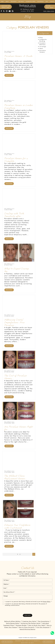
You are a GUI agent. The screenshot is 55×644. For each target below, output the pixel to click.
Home (2, 2)
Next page (34, 555)
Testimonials (40, 2)
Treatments (14, 2)
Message (27, 597)
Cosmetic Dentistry (43, 44)
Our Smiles (21, 2)
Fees (47, 2)
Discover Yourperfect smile (6, 7)
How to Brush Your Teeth (37, 625)
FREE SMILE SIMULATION (7, 642)
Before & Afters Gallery (13, 621)
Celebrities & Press (31, 2)
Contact (52, 2)
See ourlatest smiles (50, 7)
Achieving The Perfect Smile (31, 623)
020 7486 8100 (49, 11)
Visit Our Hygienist (43, 627)
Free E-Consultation (48, 642)
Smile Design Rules (13, 623)
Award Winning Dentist (27, 629)
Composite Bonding (43, 40)
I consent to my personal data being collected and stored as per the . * (28, 602)
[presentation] (27, 610)
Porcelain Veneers (43, 51)
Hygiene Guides (21, 625)
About (7, 2)
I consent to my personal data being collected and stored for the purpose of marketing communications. (26, 605)
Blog (41, 37)
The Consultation (44, 621)
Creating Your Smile (29, 621)
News (41, 49)
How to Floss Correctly (27, 627)
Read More (9, 75)
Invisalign (43, 47)
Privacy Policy (47, 602)
